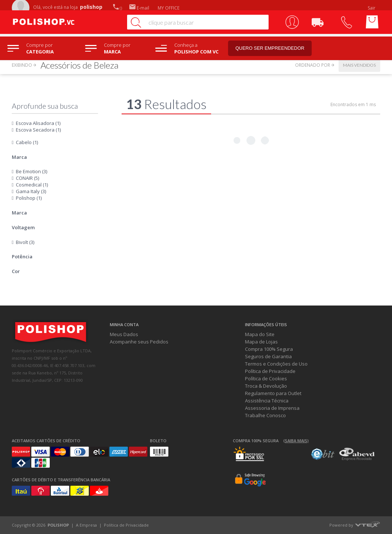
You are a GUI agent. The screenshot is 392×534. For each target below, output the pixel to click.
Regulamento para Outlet (273, 393)
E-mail (139, 8)
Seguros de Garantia (268, 356)
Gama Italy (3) (31, 191)
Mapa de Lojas (261, 342)
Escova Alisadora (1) (38, 123)
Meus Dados (124, 334)
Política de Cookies (266, 378)
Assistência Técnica (267, 401)
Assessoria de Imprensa (272, 408)
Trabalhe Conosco (265, 415)
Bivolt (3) (25, 242)
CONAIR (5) (27, 178)
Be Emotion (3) (31, 171)
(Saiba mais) (296, 441)
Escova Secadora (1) (38, 130)
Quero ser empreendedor (274, 48)
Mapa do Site (260, 334)
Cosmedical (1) (32, 185)
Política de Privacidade (270, 371)
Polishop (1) (29, 198)
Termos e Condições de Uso (276, 364)
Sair (372, 8)
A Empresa (86, 525)
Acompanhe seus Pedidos (139, 342)
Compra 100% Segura (269, 349)
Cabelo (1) (27, 142)
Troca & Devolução (266, 386)
